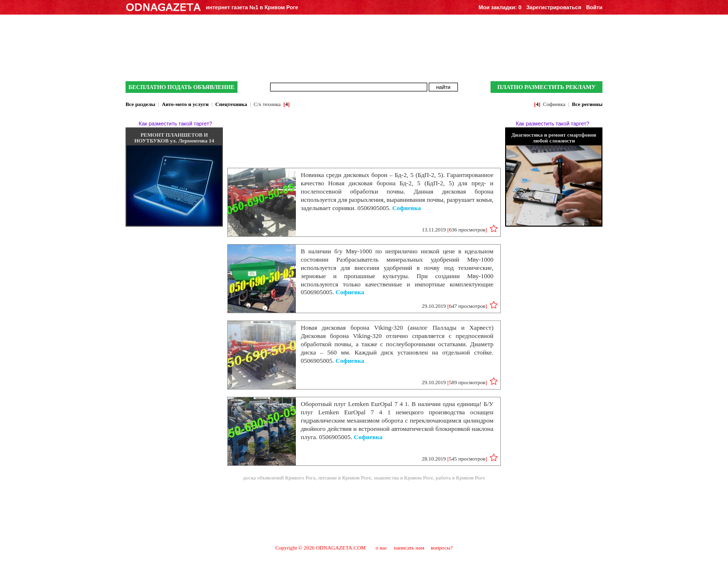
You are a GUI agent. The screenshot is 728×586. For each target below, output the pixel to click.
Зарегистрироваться (554, 7)
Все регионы (587, 104)
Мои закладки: (500, 7)
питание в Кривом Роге (345, 478)
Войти (594, 7)
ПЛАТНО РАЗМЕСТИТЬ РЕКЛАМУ (546, 87)
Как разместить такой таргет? (175, 124)
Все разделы (140, 104)
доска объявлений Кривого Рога (279, 478)
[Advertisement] (364, 512)
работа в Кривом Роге (460, 478)
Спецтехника (231, 104)
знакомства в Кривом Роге (403, 478)
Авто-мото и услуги (185, 104)
